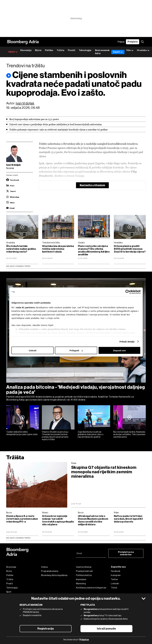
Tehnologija (85, 50)
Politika (49, 50)
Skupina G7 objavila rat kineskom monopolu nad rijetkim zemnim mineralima (104, 472)
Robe (74, 463)
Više (130, 50)
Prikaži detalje (127, 341)
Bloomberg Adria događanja (54, 575)
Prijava (121, 42)
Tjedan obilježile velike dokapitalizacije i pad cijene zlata (22, 433)
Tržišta (60, 50)
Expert (118, 52)
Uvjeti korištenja (84, 567)
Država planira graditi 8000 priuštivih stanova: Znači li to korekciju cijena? (130, 249)
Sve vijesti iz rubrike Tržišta (18, 266)
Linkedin (115, 584)
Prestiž (72, 50)
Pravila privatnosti (84, 571)
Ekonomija (26, 50)
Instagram (116, 575)
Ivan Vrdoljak (25, 103)
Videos (44, 567)
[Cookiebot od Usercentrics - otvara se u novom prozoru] (128, 292)
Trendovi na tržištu (51, 243)
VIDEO (13, 52)
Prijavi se (84, 640)
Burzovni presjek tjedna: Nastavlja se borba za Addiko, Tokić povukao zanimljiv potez (129, 434)
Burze (9, 513)
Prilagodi (76, 350)
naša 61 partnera (25, 307)
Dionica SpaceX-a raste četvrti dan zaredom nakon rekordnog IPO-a (22, 519)
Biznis (38, 50)
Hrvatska (11, 243)
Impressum (81, 579)
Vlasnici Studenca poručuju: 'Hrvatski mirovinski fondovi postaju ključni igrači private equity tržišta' (55, 436)
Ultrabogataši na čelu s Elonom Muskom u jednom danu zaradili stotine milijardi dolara (93, 520)
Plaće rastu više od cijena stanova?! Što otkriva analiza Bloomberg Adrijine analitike (94, 250)
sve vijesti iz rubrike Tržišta (18, 538)
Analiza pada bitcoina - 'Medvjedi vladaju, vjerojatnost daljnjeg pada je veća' (76, 390)
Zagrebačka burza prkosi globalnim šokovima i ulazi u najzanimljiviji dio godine (90, 434)
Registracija (46, 629)
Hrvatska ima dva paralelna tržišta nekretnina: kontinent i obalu (58, 249)
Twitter (114, 579)
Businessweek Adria (102, 52)
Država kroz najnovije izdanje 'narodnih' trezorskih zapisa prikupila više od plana (58, 520)
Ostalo (81, 243)
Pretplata (133, 42)
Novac (45, 513)
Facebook (116, 571)
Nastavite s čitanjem (92, 185)
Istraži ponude (106, 629)
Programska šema (50, 571)
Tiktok (114, 588)
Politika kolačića (84, 575)
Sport (9, 592)
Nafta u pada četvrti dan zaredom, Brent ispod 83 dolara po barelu (128, 519)
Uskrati (33, 350)
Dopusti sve (119, 350)
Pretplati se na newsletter (126, 553)
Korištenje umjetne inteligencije (91, 588)
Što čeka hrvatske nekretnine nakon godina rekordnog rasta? (21, 249)
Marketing (81, 584)
